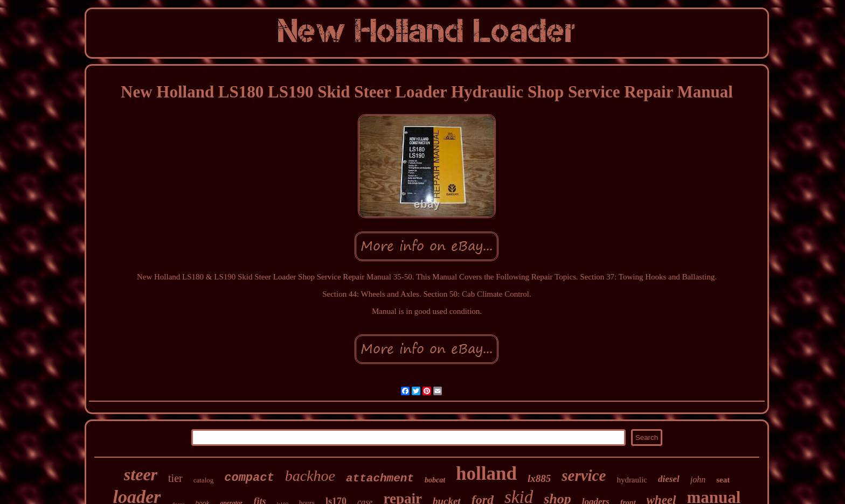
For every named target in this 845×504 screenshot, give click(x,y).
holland (486, 474)
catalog (204, 480)
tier (175, 478)
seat (723, 480)
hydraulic (632, 480)
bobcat (435, 480)
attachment (380, 478)
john (698, 479)
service (584, 475)
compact (249, 478)
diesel (669, 479)
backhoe (310, 476)
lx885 (539, 478)
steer (141, 474)
